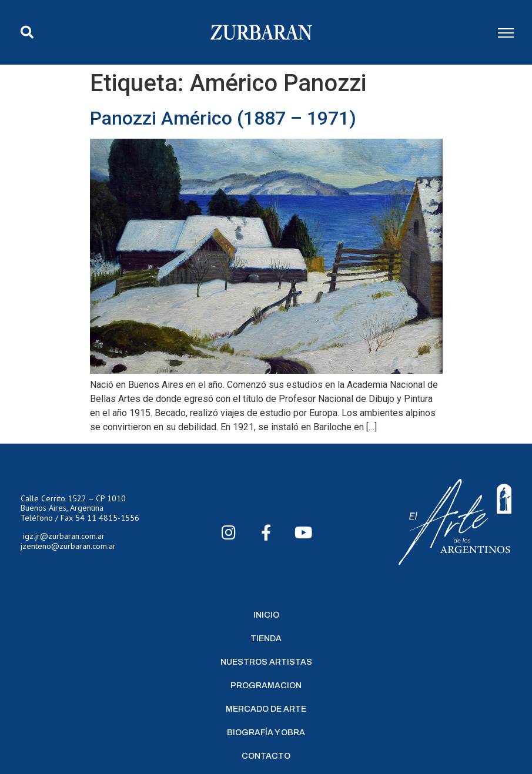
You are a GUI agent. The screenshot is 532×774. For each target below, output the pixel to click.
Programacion (266, 686)
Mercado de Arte (266, 709)
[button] (27, 32)
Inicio (266, 615)
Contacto (266, 756)
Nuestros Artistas (266, 662)
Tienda (266, 639)
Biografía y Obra (266, 733)
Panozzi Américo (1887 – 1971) (223, 118)
